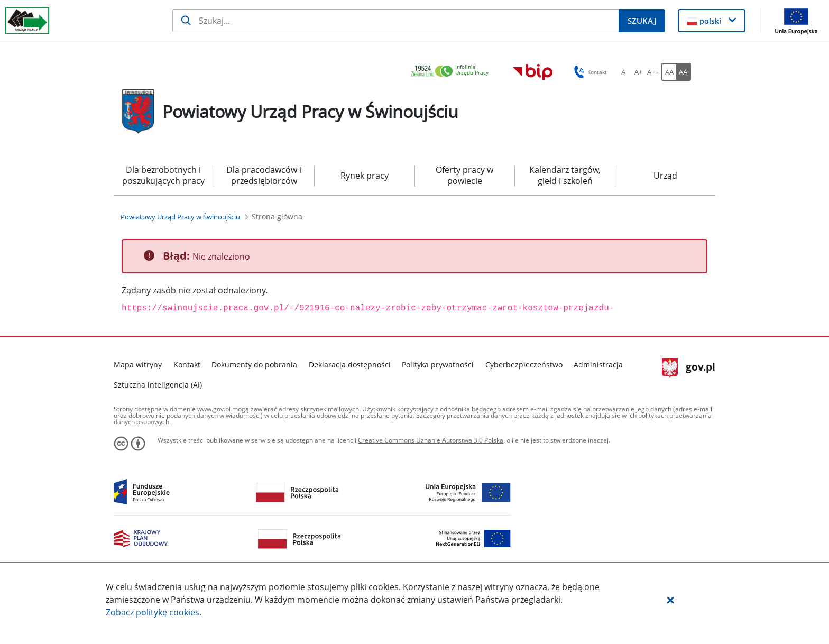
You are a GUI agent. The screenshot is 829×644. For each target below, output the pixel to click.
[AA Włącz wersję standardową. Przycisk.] (669, 72)
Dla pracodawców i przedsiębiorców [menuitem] (264, 175)
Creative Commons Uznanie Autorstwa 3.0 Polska (431, 440)
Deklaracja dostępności (350, 365)
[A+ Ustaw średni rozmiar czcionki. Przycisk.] (638, 72)
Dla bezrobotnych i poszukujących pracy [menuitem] (163, 175)
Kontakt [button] (589, 72)
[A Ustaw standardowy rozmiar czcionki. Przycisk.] (623, 72)
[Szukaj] (396, 21)
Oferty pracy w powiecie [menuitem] (464, 175)
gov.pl (689, 368)
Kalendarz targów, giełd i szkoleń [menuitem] (565, 175)
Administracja (598, 365)
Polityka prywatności (438, 365)
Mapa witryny (138, 365)
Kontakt (187, 365)
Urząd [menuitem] (665, 176)
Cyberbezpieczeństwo (524, 365)
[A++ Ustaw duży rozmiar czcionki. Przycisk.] (653, 72)
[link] (453, 72)
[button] (670, 600)
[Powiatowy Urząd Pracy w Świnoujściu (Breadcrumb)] (180, 217)
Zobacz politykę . (154, 612)
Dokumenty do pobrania (254, 365)
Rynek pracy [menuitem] (365, 176)
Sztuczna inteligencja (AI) (158, 385)
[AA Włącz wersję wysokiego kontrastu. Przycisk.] (684, 72)
